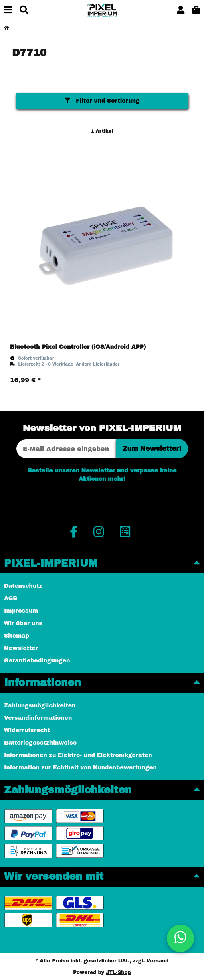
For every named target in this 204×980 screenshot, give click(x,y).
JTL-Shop (118, 972)
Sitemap (17, 636)
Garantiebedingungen (37, 661)
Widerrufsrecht (27, 730)
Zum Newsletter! (152, 448)
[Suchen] (24, 11)
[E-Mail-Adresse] (66, 449)
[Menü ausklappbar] (8, 11)
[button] (181, 11)
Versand (158, 961)
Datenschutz (23, 586)
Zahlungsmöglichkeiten (40, 706)
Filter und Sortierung (102, 101)
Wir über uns (23, 623)
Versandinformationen (38, 718)
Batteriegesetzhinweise (40, 743)
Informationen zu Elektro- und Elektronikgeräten (78, 755)
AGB (11, 598)
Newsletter (21, 648)
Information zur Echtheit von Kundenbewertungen (80, 768)
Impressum (21, 611)
